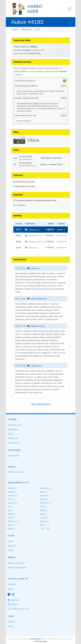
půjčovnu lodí (24, 609)
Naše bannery (13, 456)
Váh (9, 507)
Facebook (12, 584)
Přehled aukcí (26, 29)
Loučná (43, 518)
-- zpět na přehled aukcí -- (41, 404)
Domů (15, 29)
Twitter (10, 589)
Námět (10, 541)
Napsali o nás (13, 438)
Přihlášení (13, 604)
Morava (43, 495)
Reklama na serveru (16, 563)
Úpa (10, 510)
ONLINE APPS (36, 639)
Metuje (43, 510)
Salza (42, 514)
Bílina (10, 518)
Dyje (42, 525)
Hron (42, 492)
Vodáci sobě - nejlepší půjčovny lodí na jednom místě (27, 9)
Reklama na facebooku (17, 568)
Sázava (11, 503)
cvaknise (33, 47)
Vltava (10, 488)
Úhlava (43, 521)
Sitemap (11, 622)
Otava (42, 499)
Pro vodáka (12, 609)
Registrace (13, 600)
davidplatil (27, 50)
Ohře (10, 499)
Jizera (10, 492)
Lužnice (11, 495)
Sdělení (11, 550)
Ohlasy (11, 434)
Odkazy (11, 626)
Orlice (42, 507)
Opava (11, 529)
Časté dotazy (13, 429)
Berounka (44, 488)
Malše (10, 514)
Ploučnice (44, 503)
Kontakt (11, 536)
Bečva (10, 525)
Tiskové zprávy (14, 443)
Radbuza (12, 521)
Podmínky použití (15, 425)
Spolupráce (12, 546)
